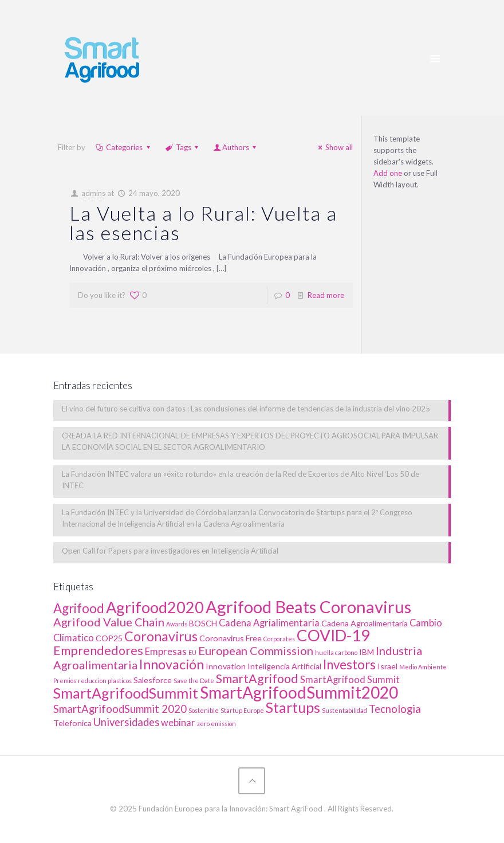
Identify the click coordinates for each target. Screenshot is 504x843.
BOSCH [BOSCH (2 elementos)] (203, 623)
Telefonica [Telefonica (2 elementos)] (72, 723)
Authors (236, 147)
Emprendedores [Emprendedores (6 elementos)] (98, 650)
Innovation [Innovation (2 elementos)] (226, 666)
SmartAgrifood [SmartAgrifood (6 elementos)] (257, 679)
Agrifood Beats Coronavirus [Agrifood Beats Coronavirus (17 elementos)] (308, 607)
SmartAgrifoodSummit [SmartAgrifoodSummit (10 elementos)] (126, 693)
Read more (326, 295)
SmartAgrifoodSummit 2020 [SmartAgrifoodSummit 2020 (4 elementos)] (120, 709)
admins (93, 193)
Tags (183, 147)
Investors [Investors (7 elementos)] (349, 664)
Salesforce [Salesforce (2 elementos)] (153, 680)
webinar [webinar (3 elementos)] (178, 723)
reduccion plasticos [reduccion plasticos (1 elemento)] (105, 681)
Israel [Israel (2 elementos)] (387, 666)
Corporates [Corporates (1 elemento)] (279, 639)
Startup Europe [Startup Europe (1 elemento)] (242, 710)
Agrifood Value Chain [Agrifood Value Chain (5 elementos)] (109, 622)
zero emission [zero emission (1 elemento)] (216, 724)
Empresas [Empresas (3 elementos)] (166, 652)
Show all (334, 147)
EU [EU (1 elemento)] (192, 652)
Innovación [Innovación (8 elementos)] (172, 664)
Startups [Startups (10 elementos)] (293, 707)
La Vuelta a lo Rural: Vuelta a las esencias (203, 223)
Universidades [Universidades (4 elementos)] (126, 722)
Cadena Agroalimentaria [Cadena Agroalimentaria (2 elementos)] (365, 623)
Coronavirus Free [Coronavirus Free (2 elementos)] (231, 638)
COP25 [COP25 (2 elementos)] (109, 638)
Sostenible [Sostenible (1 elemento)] (204, 710)
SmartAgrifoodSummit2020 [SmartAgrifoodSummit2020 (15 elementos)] (299, 692)
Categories (123, 147)
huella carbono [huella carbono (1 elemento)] (336, 652)
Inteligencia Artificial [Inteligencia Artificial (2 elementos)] (284, 666)
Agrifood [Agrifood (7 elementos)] (79, 608)
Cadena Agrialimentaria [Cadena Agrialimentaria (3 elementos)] (269, 623)
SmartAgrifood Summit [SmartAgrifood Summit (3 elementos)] (350, 680)
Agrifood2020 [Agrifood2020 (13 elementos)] (155, 607)
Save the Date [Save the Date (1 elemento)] (194, 681)
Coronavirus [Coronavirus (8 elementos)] (161, 636)
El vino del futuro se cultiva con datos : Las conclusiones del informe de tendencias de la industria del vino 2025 (246, 409)
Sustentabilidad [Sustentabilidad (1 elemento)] (344, 710)
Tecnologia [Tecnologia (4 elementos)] (395, 709)
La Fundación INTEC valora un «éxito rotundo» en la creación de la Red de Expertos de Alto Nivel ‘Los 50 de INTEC (241, 480)
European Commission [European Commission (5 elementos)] (256, 650)
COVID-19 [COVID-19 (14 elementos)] (333, 635)
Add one (388, 173)
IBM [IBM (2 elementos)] (367, 652)
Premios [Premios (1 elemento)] (65, 681)
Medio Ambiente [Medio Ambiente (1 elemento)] (423, 667)
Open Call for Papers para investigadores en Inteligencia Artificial (170, 551)
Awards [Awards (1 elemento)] (177, 624)
